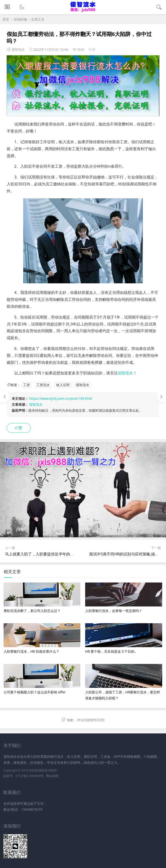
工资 (27, 385)
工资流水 (43, 385)
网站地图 (52, 776)
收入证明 (63, 385)
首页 (6, 19)
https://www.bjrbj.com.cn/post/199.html (61, 398)
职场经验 (21, 19)
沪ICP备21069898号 (30, 776)
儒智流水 (125, 373)
